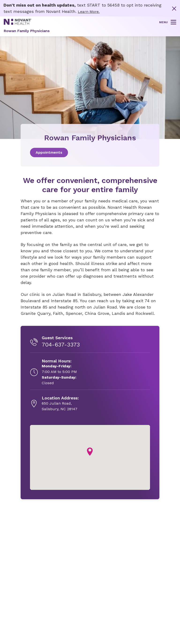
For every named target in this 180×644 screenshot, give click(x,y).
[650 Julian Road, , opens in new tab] (60, 404)
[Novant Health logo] (18, 23)
